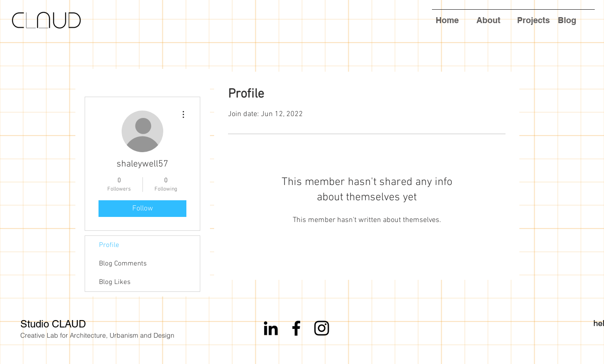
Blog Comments (123, 264)
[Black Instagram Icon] (322, 328)
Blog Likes (115, 282)
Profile (109, 245)
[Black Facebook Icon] (296, 328)
